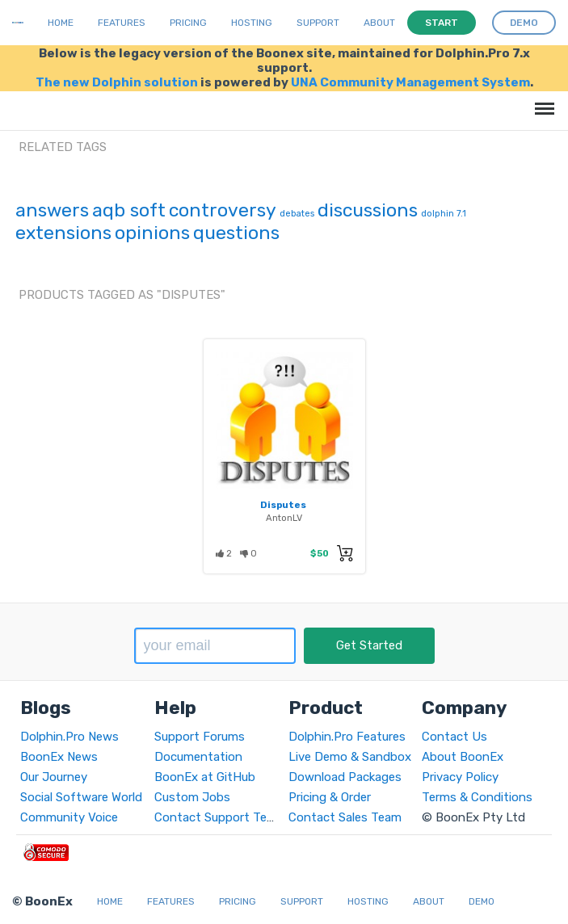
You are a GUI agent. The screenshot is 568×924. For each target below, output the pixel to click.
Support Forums (200, 737)
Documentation (198, 757)
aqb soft (129, 210)
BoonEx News (59, 757)
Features (122, 23)
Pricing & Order (330, 797)
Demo (482, 901)
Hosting (252, 23)
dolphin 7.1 (444, 214)
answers (52, 210)
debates (297, 214)
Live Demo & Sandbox (350, 757)
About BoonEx (463, 757)
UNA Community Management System (410, 82)
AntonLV (284, 518)
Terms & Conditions (477, 797)
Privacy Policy (460, 777)
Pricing (188, 23)
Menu (542, 101)
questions (236, 233)
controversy (223, 210)
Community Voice (69, 817)
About (379, 23)
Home (61, 23)
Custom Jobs (192, 797)
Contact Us (454, 737)
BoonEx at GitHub (205, 777)
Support (318, 23)
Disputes (283, 505)
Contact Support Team (219, 817)
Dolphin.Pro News (69, 737)
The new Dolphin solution (117, 82)
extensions (63, 233)
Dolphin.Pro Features (347, 737)
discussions (368, 210)
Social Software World (81, 797)
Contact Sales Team (345, 817)
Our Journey (54, 777)
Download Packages (345, 777)
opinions (152, 233)
